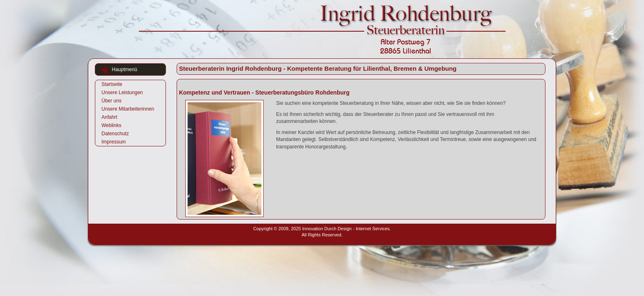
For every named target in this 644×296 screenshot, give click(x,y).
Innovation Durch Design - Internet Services (346, 229)
